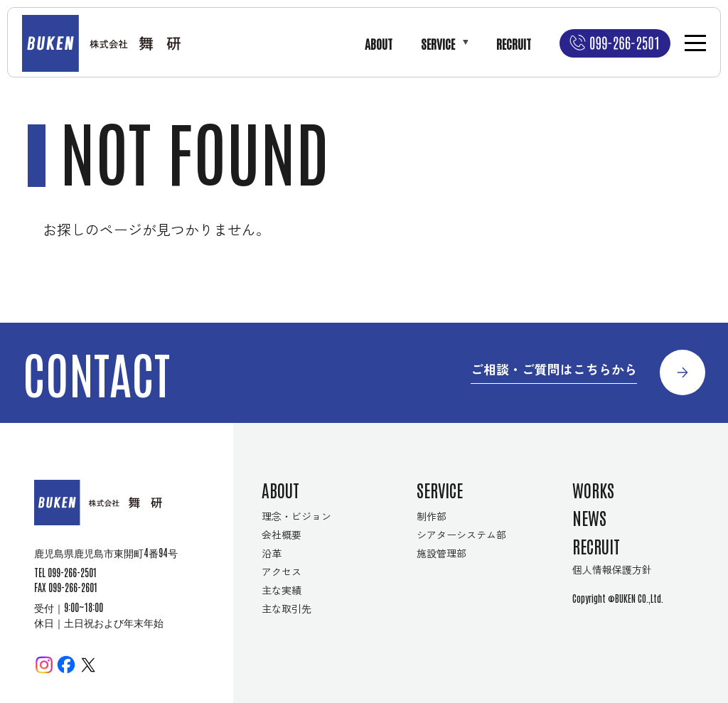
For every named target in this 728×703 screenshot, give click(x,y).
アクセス (282, 571)
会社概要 (282, 535)
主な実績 (282, 590)
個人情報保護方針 (612, 569)
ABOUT (379, 43)
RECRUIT (514, 43)
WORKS (593, 489)
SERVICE (438, 43)
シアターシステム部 (461, 535)
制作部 (432, 516)
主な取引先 (287, 608)
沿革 (272, 553)
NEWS (589, 517)
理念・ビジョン (296, 516)
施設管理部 (441, 553)
